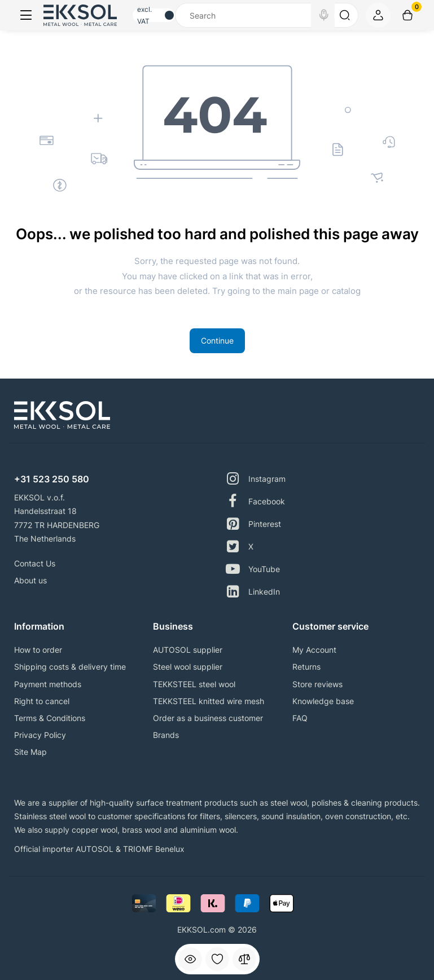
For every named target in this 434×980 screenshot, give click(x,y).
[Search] (324, 15)
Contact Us (35, 563)
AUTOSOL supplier (188, 650)
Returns (306, 667)
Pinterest (253, 524)
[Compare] (244, 959)
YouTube (253, 569)
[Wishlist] (217, 959)
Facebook (255, 501)
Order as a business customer (208, 718)
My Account (314, 650)
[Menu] (26, 15)
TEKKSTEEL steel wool (194, 684)
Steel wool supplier (188, 667)
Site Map (30, 752)
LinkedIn (253, 592)
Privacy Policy (40, 735)
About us (30, 580)
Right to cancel (42, 701)
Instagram (256, 479)
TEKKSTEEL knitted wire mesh (209, 701)
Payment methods (48, 684)
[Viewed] (190, 959)
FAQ (300, 718)
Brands (166, 735)
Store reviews (317, 684)
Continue (217, 340)
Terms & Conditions (50, 718)
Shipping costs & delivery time (70, 667)
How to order (38, 650)
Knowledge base (323, 701)
